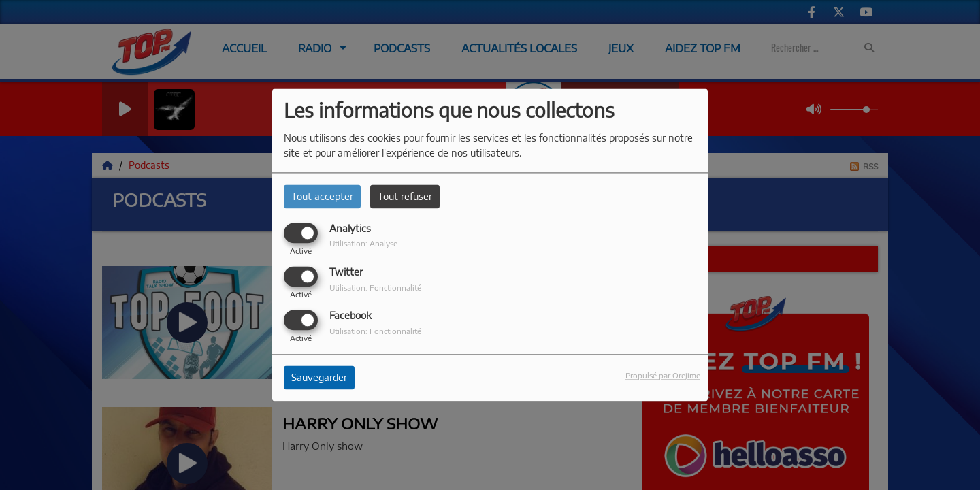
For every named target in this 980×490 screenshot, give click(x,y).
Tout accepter (322, 196)
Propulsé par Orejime (663, 376)
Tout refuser (405, 196)
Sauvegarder (319, 378)
